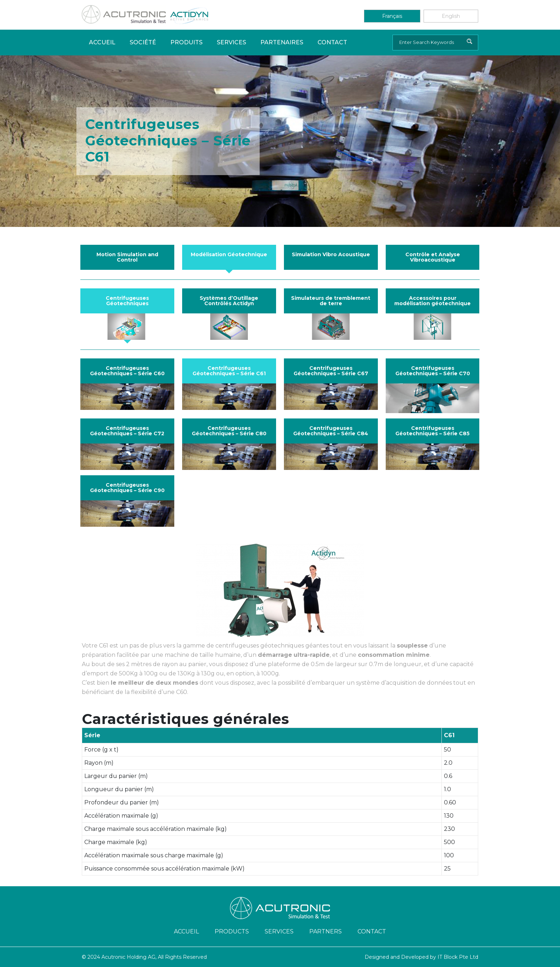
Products (232, 931)
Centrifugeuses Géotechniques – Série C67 (331, 371)
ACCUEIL (186, 931)
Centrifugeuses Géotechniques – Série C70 (433, 371)
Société (143, 42)
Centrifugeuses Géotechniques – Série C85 (432, 431)
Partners (326, 931)
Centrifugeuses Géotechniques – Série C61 (229, 371)
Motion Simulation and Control (127, 257)
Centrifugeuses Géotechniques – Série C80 (229, 431)
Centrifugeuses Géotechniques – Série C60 (127, 371)
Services (231, 42)
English (451, 16)
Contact (332, 42)
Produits (186, 42)
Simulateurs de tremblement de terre (331, 301)
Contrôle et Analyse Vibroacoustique (433, 257)
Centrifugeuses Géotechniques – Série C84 (331, 431)
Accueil (102, 42)
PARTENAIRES (282, 42)
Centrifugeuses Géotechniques (127, 301)
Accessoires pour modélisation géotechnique (432, 301)
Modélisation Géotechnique (229, 254)
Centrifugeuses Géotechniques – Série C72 (127, 431)
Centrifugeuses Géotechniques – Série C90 (127, 488)
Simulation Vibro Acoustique (331, 254)
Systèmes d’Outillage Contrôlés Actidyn (229, 301)
